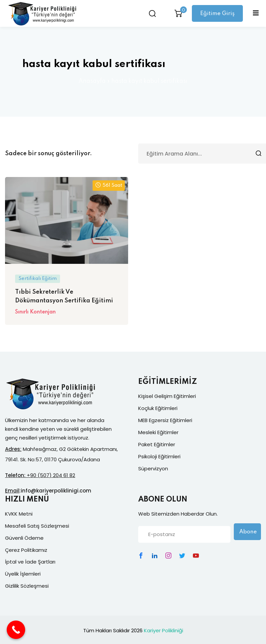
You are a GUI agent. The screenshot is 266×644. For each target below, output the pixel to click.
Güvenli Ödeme (24, 538)
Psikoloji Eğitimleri (159, 456)
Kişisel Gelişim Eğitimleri (167, 396)
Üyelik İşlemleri (23, 574)
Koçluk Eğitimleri (158, 408)
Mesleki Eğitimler (158, 432)
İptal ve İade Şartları (30, 562)
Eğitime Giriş (217, 14)
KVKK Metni (19, 514)
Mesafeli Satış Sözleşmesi (37, 526)
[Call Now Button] (16, 630)
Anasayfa (92, 81)
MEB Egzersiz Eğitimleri (165, 420)
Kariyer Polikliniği (164, 630)
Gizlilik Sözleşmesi (27, 586)
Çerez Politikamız (26, 550)
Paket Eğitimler (157, 444)
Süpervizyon (153, 469)
